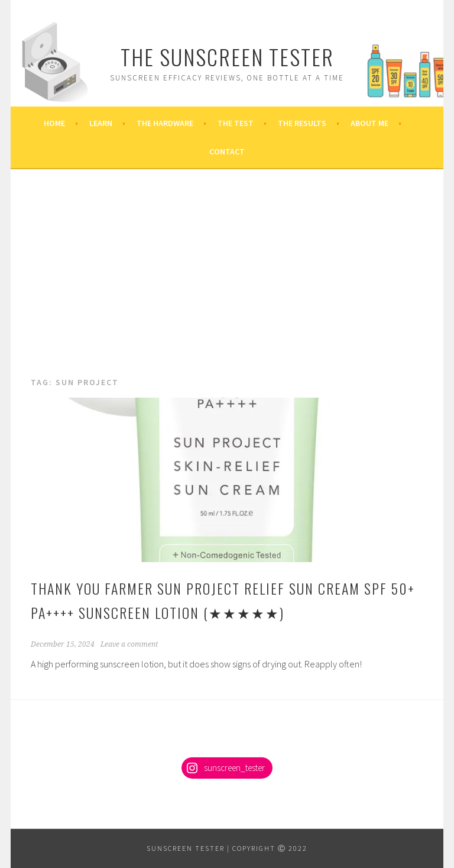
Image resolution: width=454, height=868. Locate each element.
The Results (302, 123)
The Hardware (165, 123)
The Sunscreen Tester (227, 57)
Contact (227, 151)
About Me (369, 123)
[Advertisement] (227, 286)
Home (54, 123)
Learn (101, 123)
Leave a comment (129, 644)
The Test (236, 123)
